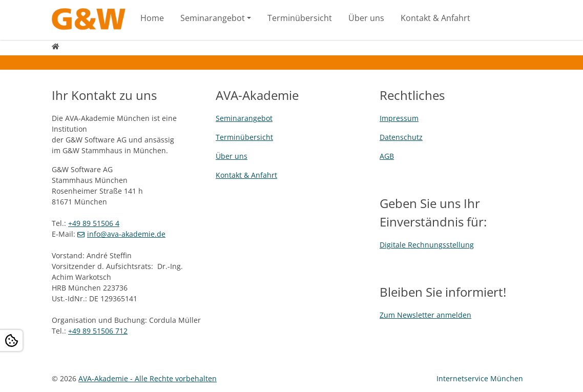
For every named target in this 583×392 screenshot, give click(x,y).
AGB (387, 156)
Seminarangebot (213, 18)
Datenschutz (401, 137)
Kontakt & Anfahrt (435, 18)
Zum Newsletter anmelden (425, 315)
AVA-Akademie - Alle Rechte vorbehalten (148, 378)
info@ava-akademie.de (126, 234)
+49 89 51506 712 (98, 331)
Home (152, 18)
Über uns (366, 18)
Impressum (399, 118)
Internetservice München (480, 378)
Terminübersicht (300, 18)
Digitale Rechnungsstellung (427, 245)
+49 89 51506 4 (94, 223)
